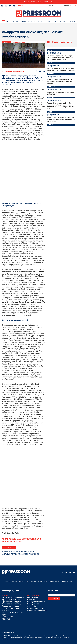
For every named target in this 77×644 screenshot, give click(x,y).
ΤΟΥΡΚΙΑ (33, 2)
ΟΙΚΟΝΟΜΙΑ (22, 21)
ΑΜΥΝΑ (39, 2)
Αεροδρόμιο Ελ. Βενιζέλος (12, 612)
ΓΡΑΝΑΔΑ (7, 551)
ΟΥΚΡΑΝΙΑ (26, 2)
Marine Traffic (7, 617)
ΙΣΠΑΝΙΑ (15, 551)
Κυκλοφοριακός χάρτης (11, 604)
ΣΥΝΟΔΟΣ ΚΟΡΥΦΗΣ (28, 551)
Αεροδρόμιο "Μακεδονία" (37, 610)
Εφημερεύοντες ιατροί (11, 600)
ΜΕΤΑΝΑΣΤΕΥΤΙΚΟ (10, 554)
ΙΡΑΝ (52, 2)
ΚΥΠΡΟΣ (54, 21)
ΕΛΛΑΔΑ (29, 21)
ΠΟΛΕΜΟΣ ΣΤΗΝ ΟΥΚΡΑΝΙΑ (30, 554)
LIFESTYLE (66, 21)
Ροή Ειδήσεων (62, 42)
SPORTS (73, 21)
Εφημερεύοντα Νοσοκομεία (13, 597)
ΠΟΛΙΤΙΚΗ (8, 21)
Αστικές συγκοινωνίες (11, 606)
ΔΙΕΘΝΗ (48, 21)
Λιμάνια (5, 615)
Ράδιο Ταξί (6, 619)
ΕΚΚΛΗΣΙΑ (46, 2)
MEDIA (60, 21)
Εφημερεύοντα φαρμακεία (12, 602)
